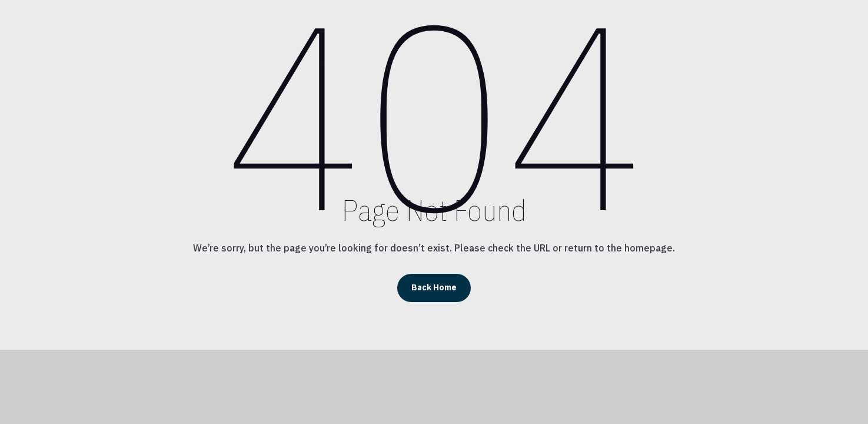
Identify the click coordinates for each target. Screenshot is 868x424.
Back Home (434, 287)
